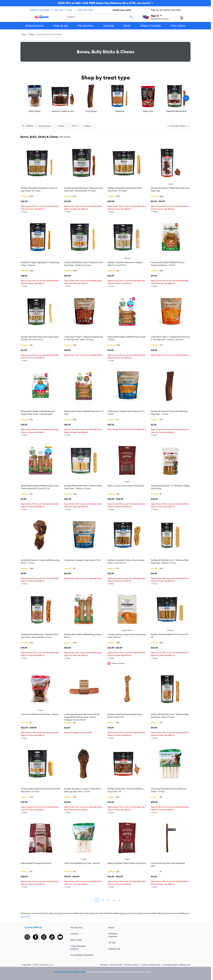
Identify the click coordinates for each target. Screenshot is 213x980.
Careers (74, 934)
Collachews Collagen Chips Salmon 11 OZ (82, 560)
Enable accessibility (40, 10)
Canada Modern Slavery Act (177, 965)
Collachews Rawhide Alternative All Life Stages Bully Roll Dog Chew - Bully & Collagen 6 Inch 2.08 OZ (82, 717)
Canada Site (115, 949)
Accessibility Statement (82, 955)
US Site (112, 943)
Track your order (85, 10)
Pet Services (77, 928)
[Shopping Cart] (185, 18)
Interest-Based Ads (151, 965)
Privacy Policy (132, 965)
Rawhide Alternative (176, 111)
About (111, 928)
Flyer (70, 10)
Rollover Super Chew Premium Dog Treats (126, 486)
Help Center (76, 940)
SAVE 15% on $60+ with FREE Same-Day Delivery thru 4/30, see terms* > (105, 3)
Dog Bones (91, 111)
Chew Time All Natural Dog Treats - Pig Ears (40, 714)
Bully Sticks (35, 111)
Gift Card (58, 10)
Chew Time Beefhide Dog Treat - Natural (82, 863)
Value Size (148, 111)
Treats (31, 34)
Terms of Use (116, 965)
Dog (24, 34)
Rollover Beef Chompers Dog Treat (36, 863)
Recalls (104, 965)
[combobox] (100, 17)
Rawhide (120, 111)
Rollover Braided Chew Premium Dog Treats (127, 863)
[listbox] (105, 98)
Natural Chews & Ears (63, 111)
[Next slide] (186, 98)
